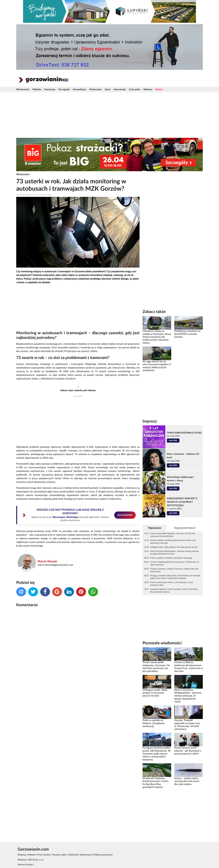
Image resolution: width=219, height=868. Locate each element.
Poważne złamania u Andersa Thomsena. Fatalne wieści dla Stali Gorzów (174, 570)
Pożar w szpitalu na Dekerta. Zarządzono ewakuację (171, 558)
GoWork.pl (73, 855)
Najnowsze (155, 528)
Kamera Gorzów (25, 865)
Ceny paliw (135, 89)
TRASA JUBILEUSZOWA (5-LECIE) (184, 433)
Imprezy (150, 421)
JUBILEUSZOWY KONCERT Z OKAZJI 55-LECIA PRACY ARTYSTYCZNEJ (182, 502)
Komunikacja (79, 89)
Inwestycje (50, 89)
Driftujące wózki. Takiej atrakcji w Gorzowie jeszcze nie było (174, 547)
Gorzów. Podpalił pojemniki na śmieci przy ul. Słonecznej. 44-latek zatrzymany (175, 563)
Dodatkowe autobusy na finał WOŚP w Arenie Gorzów (187, 334)
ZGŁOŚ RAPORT (125, 515)
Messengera (59, 517)
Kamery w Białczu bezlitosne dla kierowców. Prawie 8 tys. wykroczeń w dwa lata (173, 542)
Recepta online (59, 855)
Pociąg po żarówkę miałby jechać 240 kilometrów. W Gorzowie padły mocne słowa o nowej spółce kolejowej (175, 577)
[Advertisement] (109, 115)
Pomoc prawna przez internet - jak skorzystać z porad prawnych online (172, 584)
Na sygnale (64, 89)
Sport (108, 89)
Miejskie (37, 89)
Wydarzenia (95, 89)
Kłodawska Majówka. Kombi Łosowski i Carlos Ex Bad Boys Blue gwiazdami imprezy (174, 591)
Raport (159, 89)
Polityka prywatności (103, 855)
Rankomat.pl (86, 855)
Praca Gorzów (44, 855)
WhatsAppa (72, 517)
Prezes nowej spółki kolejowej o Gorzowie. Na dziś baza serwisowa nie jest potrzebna (173, 535)
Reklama (148, 89)
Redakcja (22, 855)
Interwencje (120, 89)
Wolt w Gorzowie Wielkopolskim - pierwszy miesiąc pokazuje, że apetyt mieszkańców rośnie (175, 553)
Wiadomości (23, 89)
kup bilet (173, 440)
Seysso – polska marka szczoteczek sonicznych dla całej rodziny (187, 781)
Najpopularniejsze (185, 528)
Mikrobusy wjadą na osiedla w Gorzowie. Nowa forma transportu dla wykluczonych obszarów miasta (157, 337)
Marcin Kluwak (47, 561)
